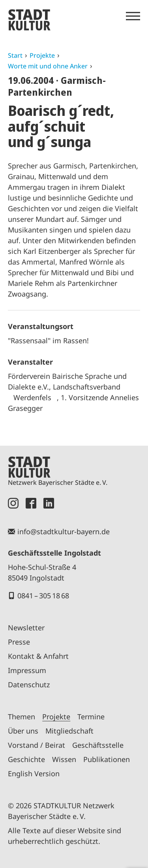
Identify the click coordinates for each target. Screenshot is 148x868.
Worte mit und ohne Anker (48, 66)
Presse (19, 642)
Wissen (64, 759)
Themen (22, 717)
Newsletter (26, 628)
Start (15, 55)
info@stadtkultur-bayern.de (64, 531)
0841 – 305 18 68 (43, 596)
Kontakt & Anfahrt (38, 656)
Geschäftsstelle (98, 745)
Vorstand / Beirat (37, 745)
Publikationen (107, 759)
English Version (34, 773)
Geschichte (26, 759)
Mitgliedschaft (69, 731)
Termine (91, 717)
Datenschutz (29, 685)
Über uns (23, 731)
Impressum (27, 670)
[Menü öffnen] (133, 16)
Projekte (42, 55)
